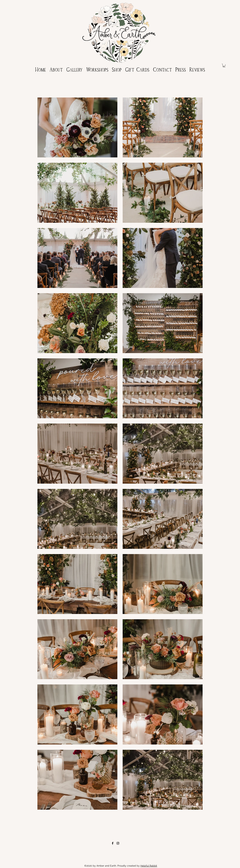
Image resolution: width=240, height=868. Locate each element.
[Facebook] (113, 843)
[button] (224, 66)
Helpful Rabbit (149, 866)
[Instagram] (118, 843)
